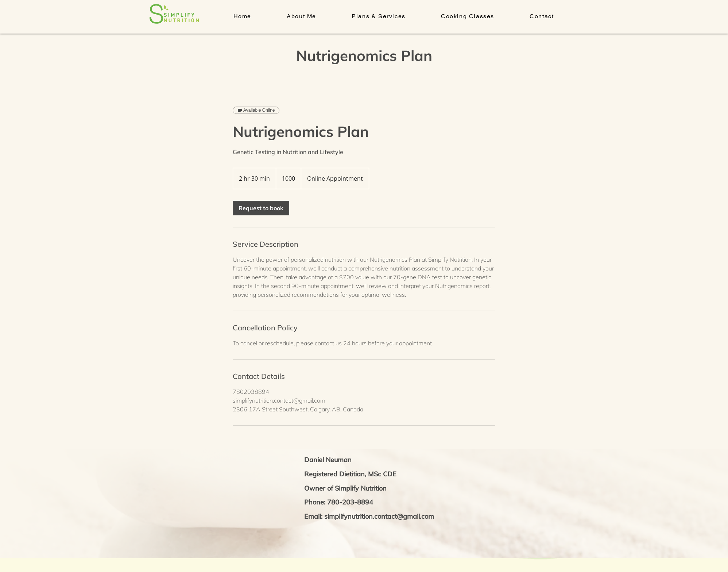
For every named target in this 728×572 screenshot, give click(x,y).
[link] (261, 208)
